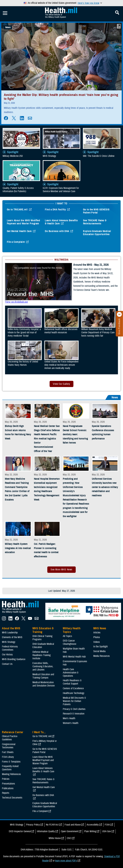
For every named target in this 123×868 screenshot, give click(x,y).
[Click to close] (119, 314)
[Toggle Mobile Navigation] (5, 13)
